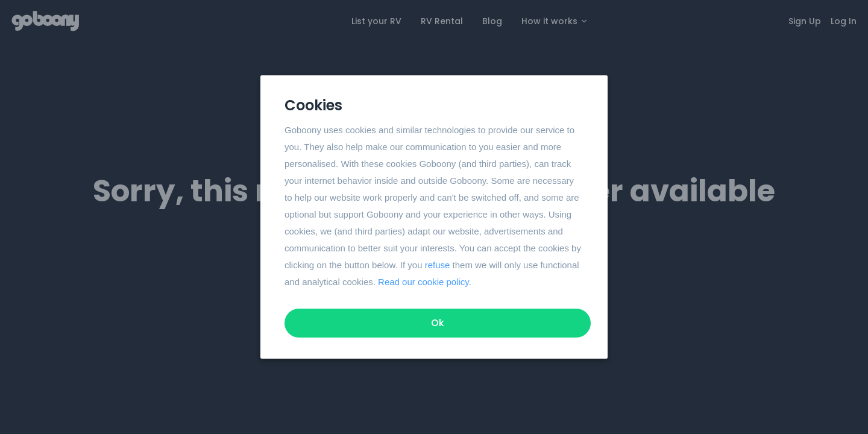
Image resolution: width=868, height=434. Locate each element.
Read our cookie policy (423, 282)
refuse (438, 265)
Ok (438, 323)
